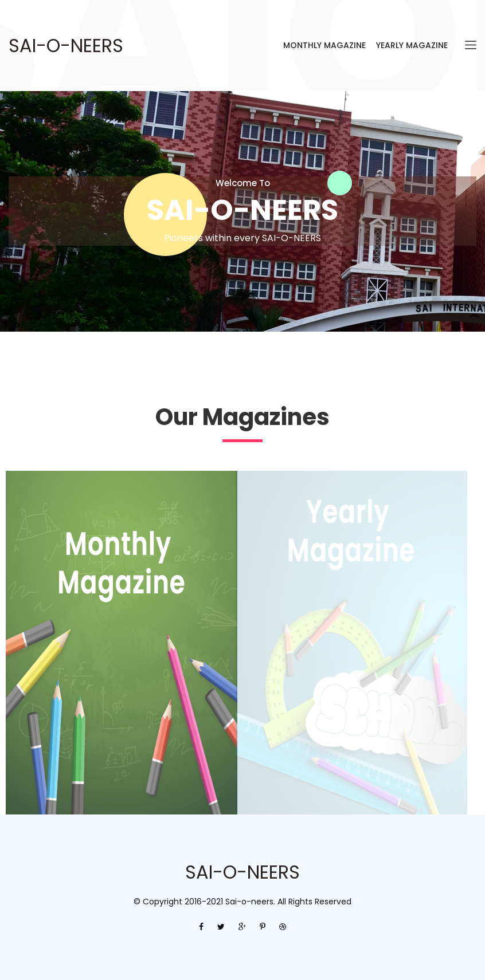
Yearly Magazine (412, 45)
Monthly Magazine (324, 45)
